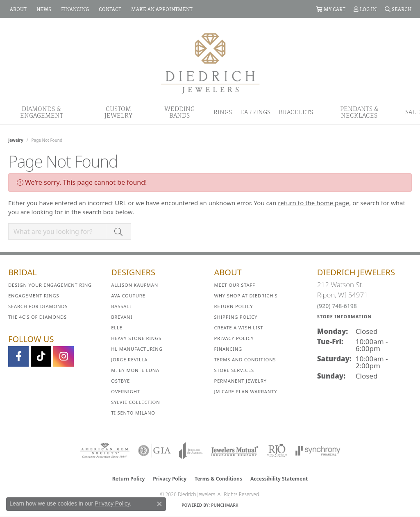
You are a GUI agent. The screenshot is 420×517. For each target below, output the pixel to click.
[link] (17, 9)
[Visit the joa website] (191, 451)
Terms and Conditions (245, 359)
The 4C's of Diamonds (37, 317)
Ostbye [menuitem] (120, 381)
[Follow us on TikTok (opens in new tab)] (41, 356)
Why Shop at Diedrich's (246, 296)
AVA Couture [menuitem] (128, 296)
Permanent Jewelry (241, 381)
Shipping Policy (236, 317)
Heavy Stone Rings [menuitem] (136, 338)
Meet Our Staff (235, 285)
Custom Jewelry (118, 112)
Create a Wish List (239, 328)
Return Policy (234, 306)
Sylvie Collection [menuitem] (135, 402)
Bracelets (296, 112)
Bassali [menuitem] (121, 306)
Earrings (255, 112)
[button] (331, 9)
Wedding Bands (179, 112)
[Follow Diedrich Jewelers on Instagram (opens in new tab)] (64, 356)
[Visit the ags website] (105, 451)
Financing (228, 349)
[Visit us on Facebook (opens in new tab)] (18, 356)
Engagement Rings (34, 296)
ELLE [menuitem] (117, 328)
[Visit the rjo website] (277, 451)
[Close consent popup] (159, 504)
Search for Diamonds (38, 306)
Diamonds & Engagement (42, 112)
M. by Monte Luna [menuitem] (135, 370)
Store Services (234, 370)
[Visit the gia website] (154, 451)
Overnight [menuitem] (126, 391)
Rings (223, 112)
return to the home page (313, 203)
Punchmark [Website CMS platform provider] (225, 505)
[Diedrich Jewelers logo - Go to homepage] (210, 63)
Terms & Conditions (218, 479)
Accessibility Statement (279, 479)
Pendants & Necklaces (359, 112)
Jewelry (16, 140)
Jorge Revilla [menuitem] (129, 359)
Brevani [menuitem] (122, 317)
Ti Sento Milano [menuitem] (133, 413)
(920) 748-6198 (337, 306)
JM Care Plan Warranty (246, 391)
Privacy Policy (234, 338)
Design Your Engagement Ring (50, 285)
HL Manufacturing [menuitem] (137, 349)
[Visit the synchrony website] (318, 451)
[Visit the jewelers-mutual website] (235, 451)
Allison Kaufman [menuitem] (135, 285)
